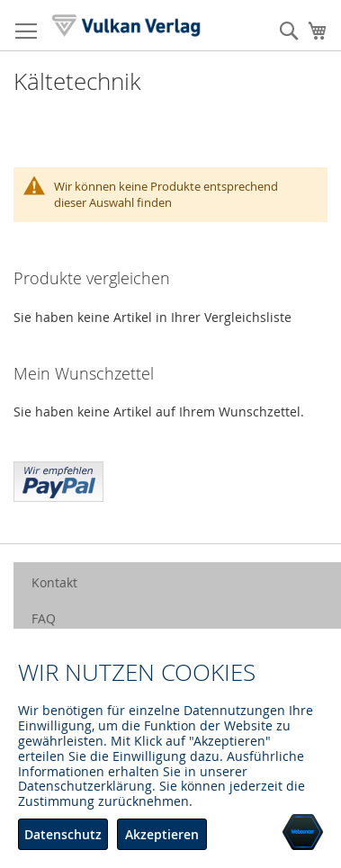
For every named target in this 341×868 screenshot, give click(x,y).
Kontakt (54, 582)
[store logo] (126, 26)
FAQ (44, 618)
